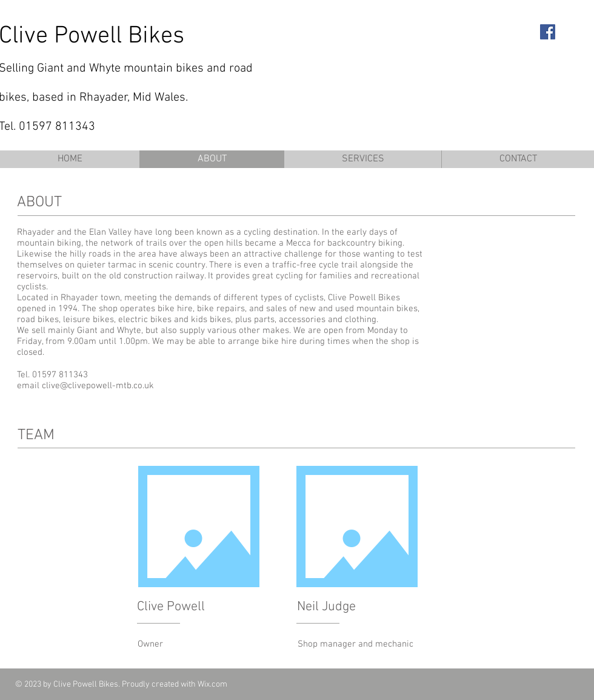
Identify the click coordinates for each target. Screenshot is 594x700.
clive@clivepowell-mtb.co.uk (98, 386)
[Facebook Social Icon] (548, 32)
